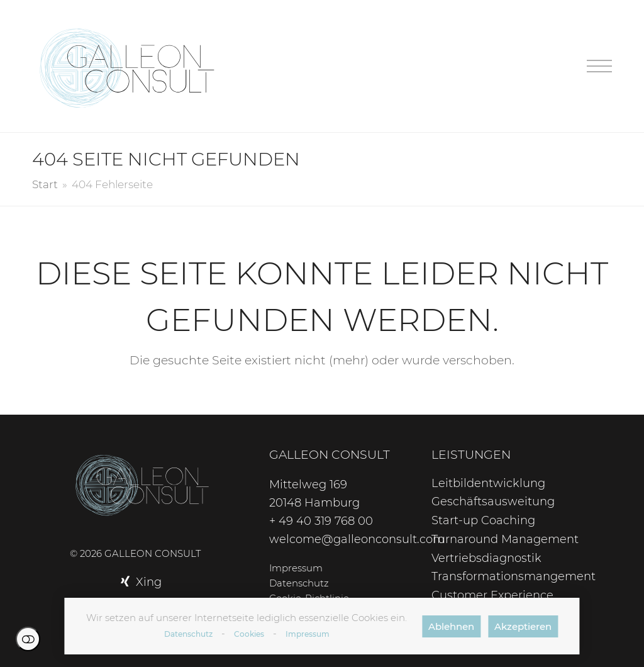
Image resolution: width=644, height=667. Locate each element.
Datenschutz (188, 634)
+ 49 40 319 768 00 (321, 521)
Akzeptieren (523, 626)
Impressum (308, 634)
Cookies (249, 634)
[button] (599, 66)
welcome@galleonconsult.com (357, 539)
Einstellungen (28, 639)
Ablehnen (451, 626)
